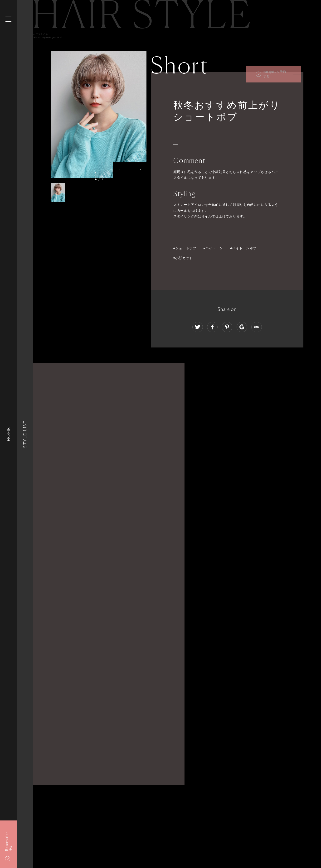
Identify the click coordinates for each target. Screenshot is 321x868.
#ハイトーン (213, 248)
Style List (25, 434)
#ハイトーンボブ (243, 248)
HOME (8, 434)
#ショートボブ (185, 248)
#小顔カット (183, 258)
